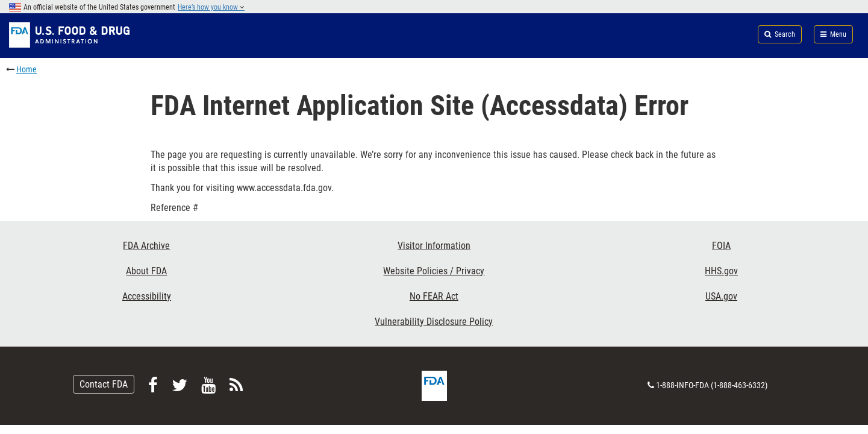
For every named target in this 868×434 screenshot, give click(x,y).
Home (27, 69)
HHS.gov (721, 271)
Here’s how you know (211, 7)
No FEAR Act (434, 296)
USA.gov (721, 296)
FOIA (721, 246)
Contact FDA (104, 384)
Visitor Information (434, 246)
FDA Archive (146, 246)
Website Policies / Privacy (434, 271)
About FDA (146, 271)
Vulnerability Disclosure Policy (434, 322)
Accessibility (147, 296)
